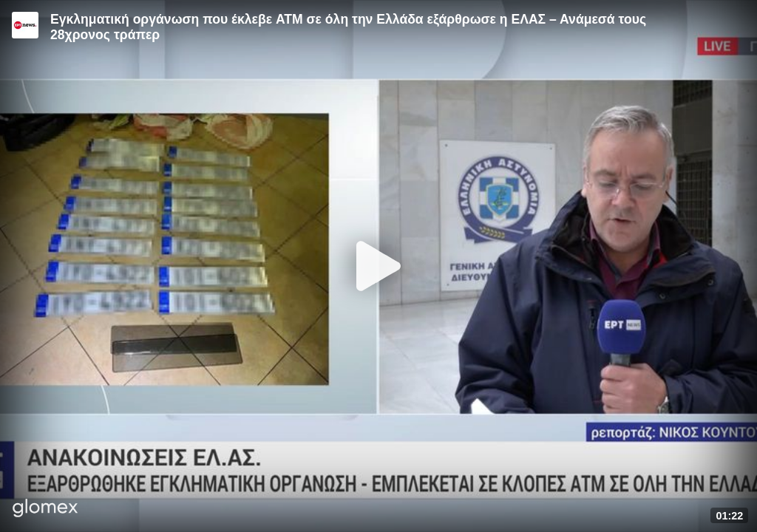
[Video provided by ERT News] (25, 25)
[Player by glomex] (45, 509)
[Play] (378, 266)
